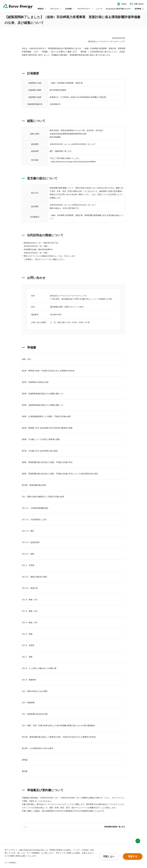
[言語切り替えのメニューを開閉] (122, 4)
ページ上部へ (138, 841)
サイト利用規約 (11, 863)
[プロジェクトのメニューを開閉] (56, 10)
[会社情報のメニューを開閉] (70, 10)
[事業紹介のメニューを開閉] (42, 10)
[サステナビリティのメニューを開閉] (85, 10)
